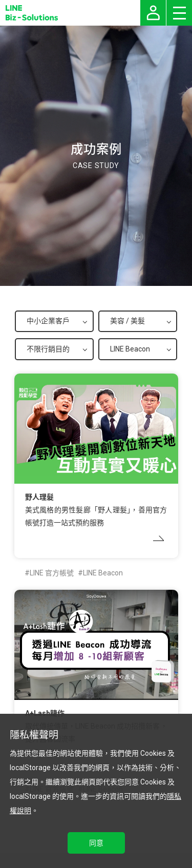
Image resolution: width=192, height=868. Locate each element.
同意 (96, 843)
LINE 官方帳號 (52, 573)
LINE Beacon (103, 573)
